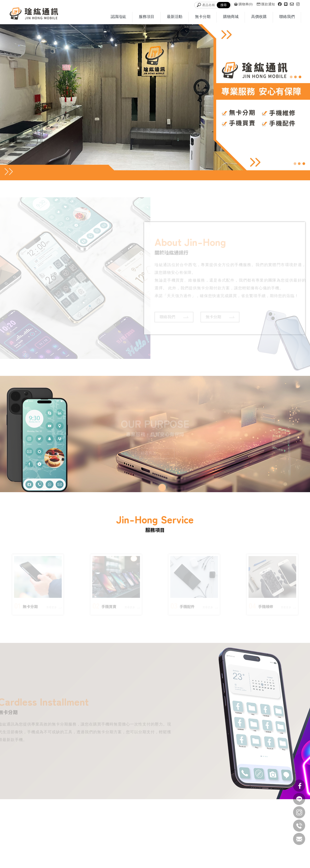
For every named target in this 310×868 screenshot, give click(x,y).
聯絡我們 (287, 17)
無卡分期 (203, 17)
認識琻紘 (118, 17)
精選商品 (155, 453)
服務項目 (147, 17)
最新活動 (175, 17)
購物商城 (231, 17)
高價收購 (259, 17)
